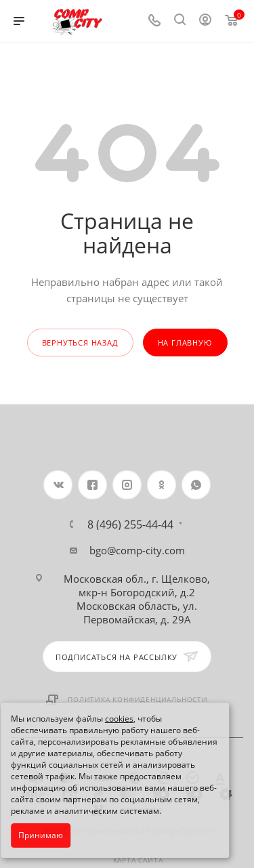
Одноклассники (162, 485)
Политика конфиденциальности (138, 699)
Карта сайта (138, 860)
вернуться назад (80, 343)
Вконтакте (58, 485)
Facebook (92, 485)
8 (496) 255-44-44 (130, 524)
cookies (119, 719)
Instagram (127, 485)
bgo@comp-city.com (137, 550)
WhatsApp (196, 485)
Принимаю (41, 835)
